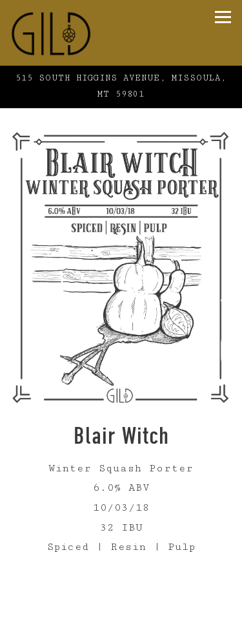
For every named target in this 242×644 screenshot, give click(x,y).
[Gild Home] (78, 33)
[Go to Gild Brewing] (121, 87)
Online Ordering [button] (121, 633)
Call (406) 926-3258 (121, 609)
